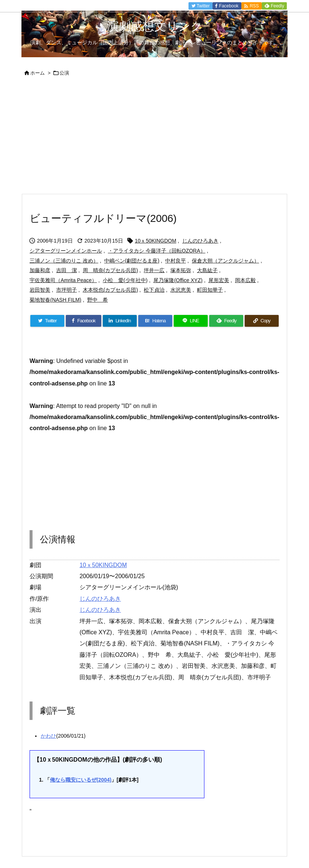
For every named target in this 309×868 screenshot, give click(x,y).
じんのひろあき (200, 241)
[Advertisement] (154, 138)
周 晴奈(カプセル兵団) (110, 270)
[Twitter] (47, 321)
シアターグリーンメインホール (66, 251)
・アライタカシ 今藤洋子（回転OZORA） (157, 251)
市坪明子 (67, 290)
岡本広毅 (245, 280)
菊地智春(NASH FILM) (55, 300)
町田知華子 (210, 290)
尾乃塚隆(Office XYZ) (178, 280)
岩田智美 (40, 290)
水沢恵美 (181, 290)
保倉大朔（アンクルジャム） (225, 261)
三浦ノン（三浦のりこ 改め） (64, 261)
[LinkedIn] (120, 321)
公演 (64, 73)
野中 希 (98, 300)
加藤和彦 (40, 270)
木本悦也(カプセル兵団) (110, 290)
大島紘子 (207, 270)
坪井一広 (154, 270)
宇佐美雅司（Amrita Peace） (63, 280)
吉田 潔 (67, 270)
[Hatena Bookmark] (155, 321)
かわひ (48, 736)
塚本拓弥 (181, 270)
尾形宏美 (219, 280)
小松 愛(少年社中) (125, 280)
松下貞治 (154, 290)
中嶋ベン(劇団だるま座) (132, 261)
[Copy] (262, 321)
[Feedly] (226, 321)
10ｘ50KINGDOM (156, 241)
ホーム (38, 73)
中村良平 (176, 261)
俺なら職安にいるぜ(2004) (81, 780)
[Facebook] (84, 321)
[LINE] (191, 321)
